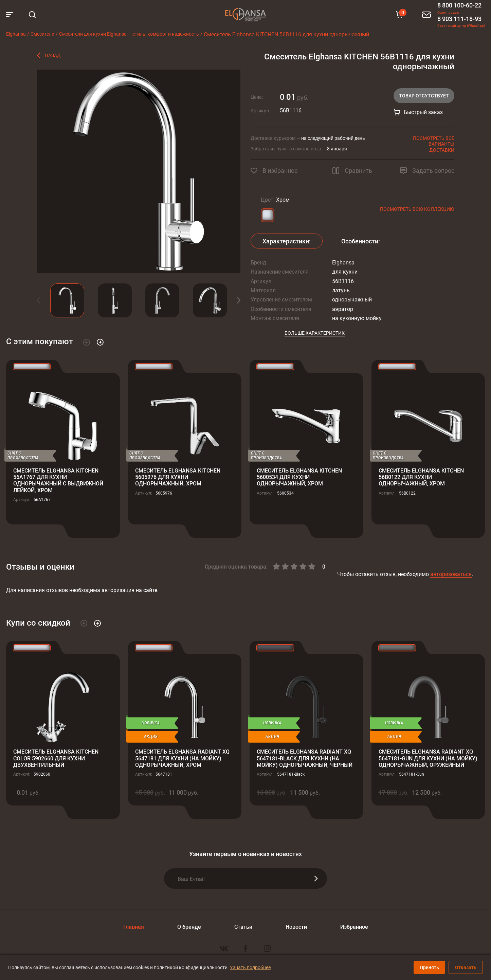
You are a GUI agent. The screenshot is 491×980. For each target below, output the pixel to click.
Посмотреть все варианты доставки (434, 144)
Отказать (466, 967)
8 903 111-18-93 (459, 19)
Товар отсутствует (424, 96)
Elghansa (245, 15)
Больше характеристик (315, 333)
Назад (53, 55)
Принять (429, 967)
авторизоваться (451, 574)
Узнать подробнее (250, 967)
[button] (43, 300)
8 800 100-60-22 (459, 5)
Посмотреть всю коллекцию (417, 209)
